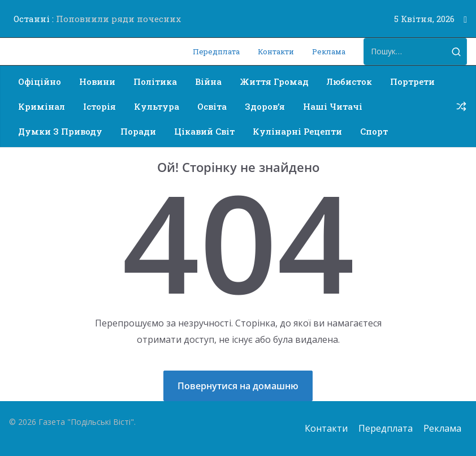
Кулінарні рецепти (297, 131)
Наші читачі (333, 106)
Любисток (349, 81)
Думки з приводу (60, 131)
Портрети (412, 81)
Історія (99, 106)
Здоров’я (265, 106)
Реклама (329, 51)
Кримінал (42, 106)
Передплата (216, 51)
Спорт (374, 131)
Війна (208, 81)
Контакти (276, 51)
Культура (157, 106)
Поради (138, 131)
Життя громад (274, 81)
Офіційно (40, 81)
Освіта (212, 106)
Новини (97, 81)
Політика (155, 81)
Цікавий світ (204, 131)
